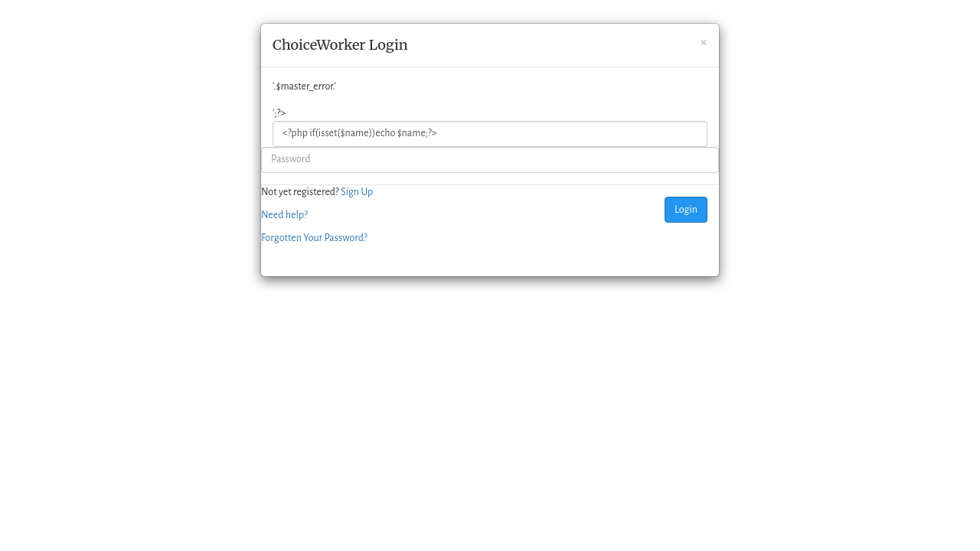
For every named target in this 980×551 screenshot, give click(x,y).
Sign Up (357, 192)
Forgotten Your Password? (314, 238)
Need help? (284, 215)
